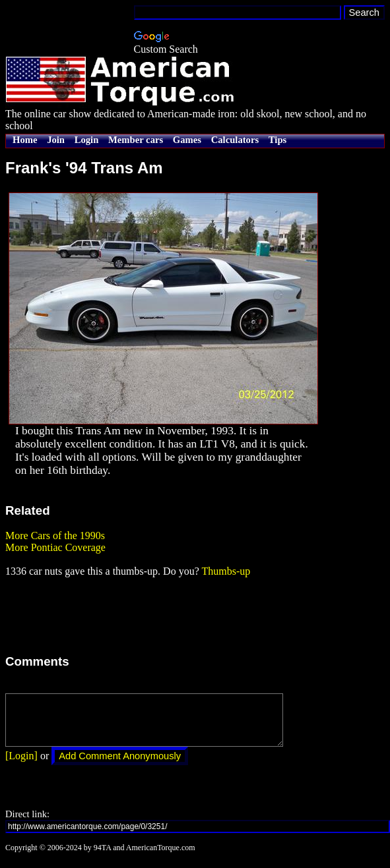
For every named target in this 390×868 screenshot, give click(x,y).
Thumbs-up (226, 571)
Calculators (235, 140)
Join (56, 140)
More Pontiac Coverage (55, 547)
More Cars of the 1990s (55, 535)
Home (25, 140)
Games (187, 140)
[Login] (21, 766)
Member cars (136, 140)
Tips (277, 140)
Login (87, 140)
